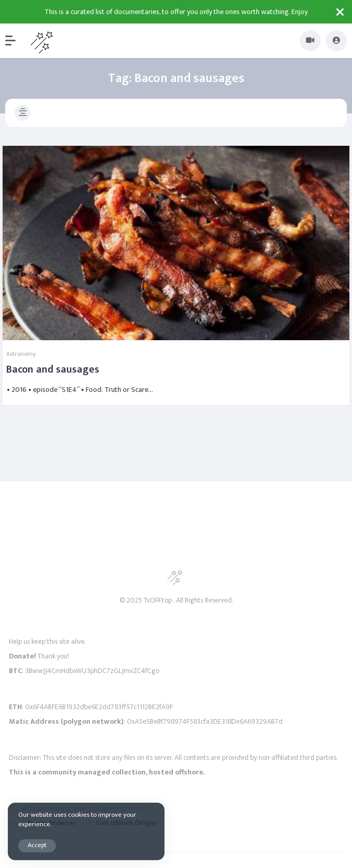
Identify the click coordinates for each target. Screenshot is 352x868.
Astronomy (21, 354)
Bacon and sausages (53, 369)
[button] (16, 41)
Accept (37, 845)
